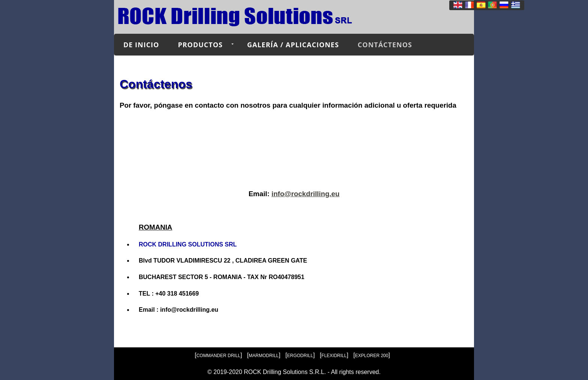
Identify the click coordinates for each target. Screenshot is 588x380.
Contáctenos (385, 45)
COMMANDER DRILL (218, 356)
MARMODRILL (264, 356)
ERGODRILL (300, 356)
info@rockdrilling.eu (305, 194)
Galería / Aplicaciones (293, 45)
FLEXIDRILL (334, 356)
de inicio (141, 45)
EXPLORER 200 (372, 356)
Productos (200, 45)
